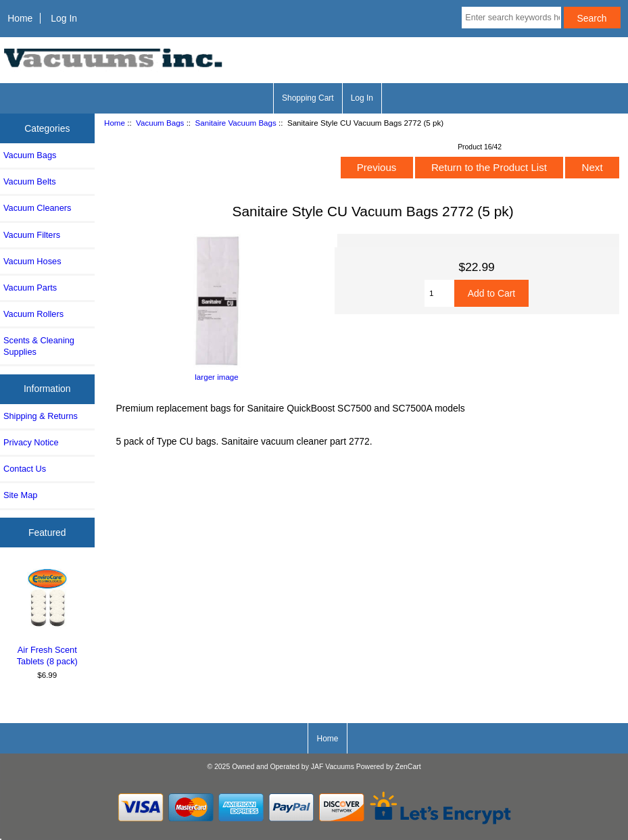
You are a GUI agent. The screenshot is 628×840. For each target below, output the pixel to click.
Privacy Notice (31, 442)
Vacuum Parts (30, 288)
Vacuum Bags (160, 123)
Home (20, 18)
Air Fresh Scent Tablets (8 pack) (47, 616)
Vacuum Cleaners (37, 208)
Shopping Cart (308, 98)
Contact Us (25, 469)
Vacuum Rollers (33, 314)
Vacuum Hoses (32, 261)
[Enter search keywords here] (511, 18)
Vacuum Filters (32, 235)
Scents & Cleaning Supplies (39, 346)
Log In (64, 18)
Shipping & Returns (41, 416)
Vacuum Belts (30, 181)
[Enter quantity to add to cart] (439, 293)
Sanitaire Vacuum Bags (236, 123)
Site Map (20, 495)
